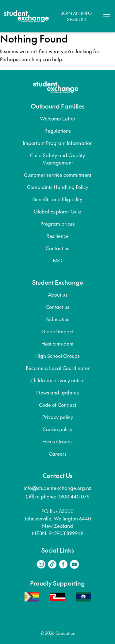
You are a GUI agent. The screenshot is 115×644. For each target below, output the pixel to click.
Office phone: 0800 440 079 (58, 496)
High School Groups (57, 356)
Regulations (58, 131)
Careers (58, 453)
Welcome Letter (58, 118)
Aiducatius (57, 319)
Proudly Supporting (57, 583)
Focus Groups (57, 441)
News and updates (57, 392)
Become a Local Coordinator (58, 368)
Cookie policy (57, 429)
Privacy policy (58, 417)
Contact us (57, 248)
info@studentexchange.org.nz (57, 488)
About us (58, 294)
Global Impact (57, 331)
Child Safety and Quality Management (57, 159)
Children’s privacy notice (57, 380)
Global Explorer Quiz (57, 211)
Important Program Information (58, 143)
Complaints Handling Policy (58, 187)
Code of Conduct (58, 405)
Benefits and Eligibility (58, 199)
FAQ (58, 260)
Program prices (58, 224)
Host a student (57, 343)
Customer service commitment (58, 175)
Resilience (57, 236)
